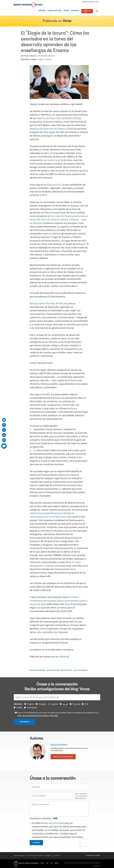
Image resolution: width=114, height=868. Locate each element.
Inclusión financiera (38, 670)
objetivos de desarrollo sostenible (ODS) (57, 118)
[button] (97, 11)
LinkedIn (62, 657)
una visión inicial (52, 160)
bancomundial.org (90, 2)
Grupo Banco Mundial (43, 303)
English (41, 59)
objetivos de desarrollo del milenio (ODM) (51, 129)
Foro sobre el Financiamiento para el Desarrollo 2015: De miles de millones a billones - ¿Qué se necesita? (59, 220)
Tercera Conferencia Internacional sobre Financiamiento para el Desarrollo (59, 601)
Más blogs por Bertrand (63, 757)
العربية (65, 704)
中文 (87, 704)
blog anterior (54, 185)
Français (48, 59)
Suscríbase (24, 722)
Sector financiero (81, 670)
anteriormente (37, 513)
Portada (42, 11)
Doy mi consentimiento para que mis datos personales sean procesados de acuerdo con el (58, 714)
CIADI (16, 866)
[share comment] (4, 446)
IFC (52, 863)
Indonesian (32, 708)
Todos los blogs (54, 11)
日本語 (19, 708)
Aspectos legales (19, 855)
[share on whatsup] (4, 440)
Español (34, 59)
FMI (60, 303)
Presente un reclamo (93, 855)
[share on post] (4, 430)
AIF (47, 863)
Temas (66, 11)
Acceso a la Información (35, 855)
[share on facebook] (4, 425)
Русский (76, 704)
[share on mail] (4, 420)
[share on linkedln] (4, 435)
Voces (67, 21)
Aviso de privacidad (53, 823)
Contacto (75, 11)
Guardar (36, 843)
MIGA (57, 863)
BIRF (43, 863)
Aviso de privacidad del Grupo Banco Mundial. (38, 715)
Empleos (49, 855)
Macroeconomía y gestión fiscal (60, 670)
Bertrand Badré (28, 56)
